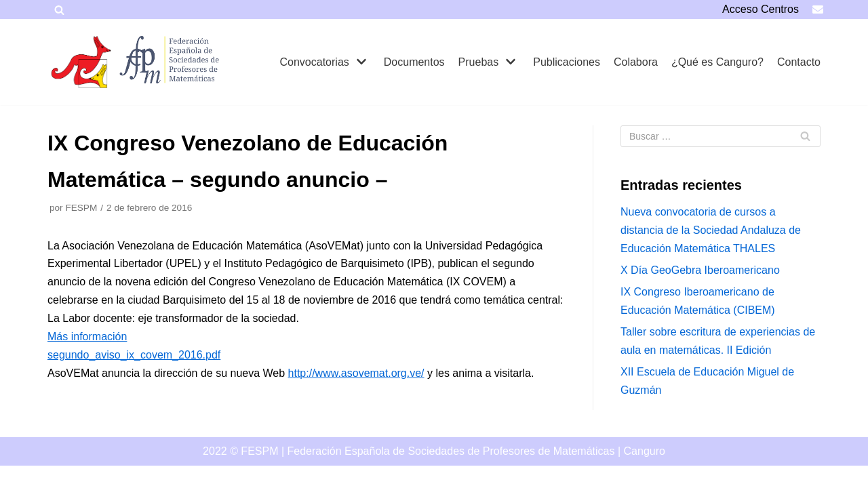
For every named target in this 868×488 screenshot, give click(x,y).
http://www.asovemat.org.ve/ (356, 373)
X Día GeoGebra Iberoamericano (700, 270)
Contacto (799, 62)
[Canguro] (81, 62)
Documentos (414, 62)
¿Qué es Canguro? (717, 62)
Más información (87, 337)
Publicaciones (567, 62)
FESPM (81, 208)
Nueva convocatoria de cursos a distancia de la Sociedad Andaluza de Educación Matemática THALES (711, 230)
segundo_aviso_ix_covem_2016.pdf (134, 355)
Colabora (636, 62)
